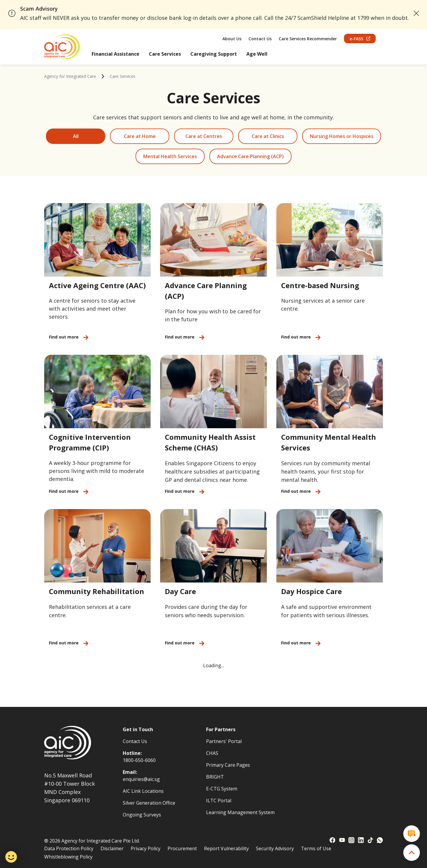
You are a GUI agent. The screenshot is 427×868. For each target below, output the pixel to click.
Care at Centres (204, 136)
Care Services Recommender (308, 39)
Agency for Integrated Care (70, 76)
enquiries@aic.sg (141, 779)
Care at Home (140, 136)
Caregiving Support (214, 54)
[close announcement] (416, 13)
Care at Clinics (268, 136)
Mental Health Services (170, 156)
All (76, 136)
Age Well (257, 54)
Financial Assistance (115, 54)
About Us (232, 39)
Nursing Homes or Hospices (342, 136)
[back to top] (412, 853)
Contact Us (260, 39)
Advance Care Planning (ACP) (250, 156)
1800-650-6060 (139, 760)
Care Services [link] (123, 76)
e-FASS (360, 39)
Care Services (165, 54)
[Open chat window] (412, 834)
